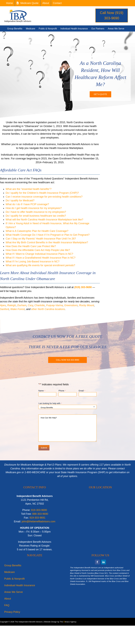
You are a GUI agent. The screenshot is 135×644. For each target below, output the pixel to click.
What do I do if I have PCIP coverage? (27, 204)
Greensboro (71, 305)
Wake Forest (18, 309)
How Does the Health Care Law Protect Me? (31, 246)
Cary (30, 305)
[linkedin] (104, 562)
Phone (62, 391)
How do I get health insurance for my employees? (34, 208)
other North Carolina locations (48, 309)
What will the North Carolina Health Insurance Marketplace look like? (44, 220)
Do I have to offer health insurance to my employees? (36, 212)
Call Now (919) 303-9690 (112, 15)
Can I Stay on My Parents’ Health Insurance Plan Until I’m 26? (41, 239)
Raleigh (12, 305)
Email (82, 391)
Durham (22, 305)
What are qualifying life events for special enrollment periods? (40, 265)
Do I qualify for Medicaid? (20, 200)
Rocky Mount (86, 305)
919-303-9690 (39, 510)
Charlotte (40, 305)
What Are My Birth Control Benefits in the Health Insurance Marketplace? (47, 242)
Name (42, 391)
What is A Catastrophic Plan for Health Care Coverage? (37, 231)
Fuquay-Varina (54, 305)
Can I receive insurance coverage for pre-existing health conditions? (44, 197)
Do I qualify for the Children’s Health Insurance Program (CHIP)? (42, 193)
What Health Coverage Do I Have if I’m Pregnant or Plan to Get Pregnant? (48, 235)
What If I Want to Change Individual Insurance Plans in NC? (39, 254)
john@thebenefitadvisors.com (38, 522)
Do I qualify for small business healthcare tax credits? (36, 216)
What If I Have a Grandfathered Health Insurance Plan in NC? (41, 258)
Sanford (4, 309)
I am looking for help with (50, 404)
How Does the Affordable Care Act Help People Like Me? (38, 250)
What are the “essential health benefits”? (29, 189)
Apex (3, 305)
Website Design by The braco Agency (60, 622)
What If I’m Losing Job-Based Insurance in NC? (33, 262)
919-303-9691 (37, 518)
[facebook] (97, 562)
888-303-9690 (40, 514)
